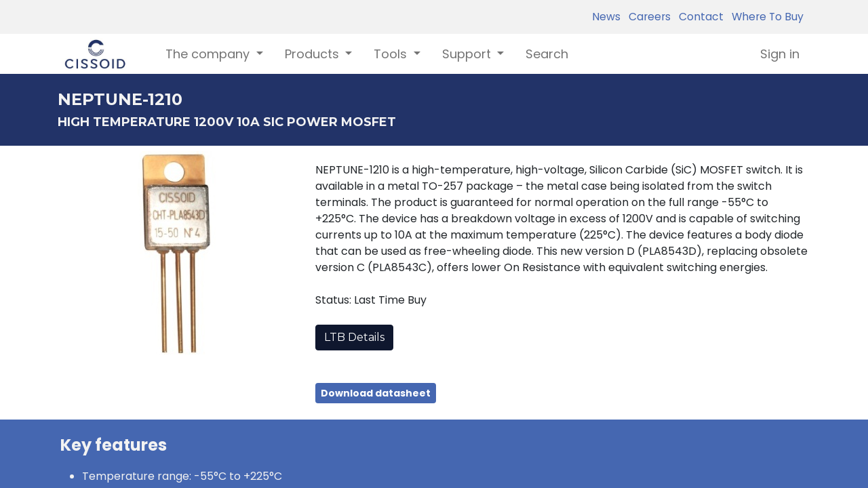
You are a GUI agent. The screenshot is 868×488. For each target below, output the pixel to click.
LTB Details (354, 337)
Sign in (780, 54)
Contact (698, 17)
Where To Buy (765, 17)
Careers (647, 17)
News (606, 17)
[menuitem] (547, 54)
